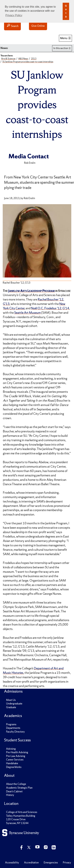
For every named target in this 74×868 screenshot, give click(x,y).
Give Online (38, 26)
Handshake (12, 763)
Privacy (67, 862)
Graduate (11, 707)
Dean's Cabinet (14, 791)
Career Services (15, 760)
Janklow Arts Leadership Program (31, 291)
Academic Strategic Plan (19, 788)
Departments (13, 728)
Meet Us (11, 700)
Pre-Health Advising (17, 752)
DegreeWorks (14, 767)
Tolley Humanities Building (21, 816)
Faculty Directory (15, 732)
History (10, 795)
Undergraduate (14, 704)
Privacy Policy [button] (14, 15)
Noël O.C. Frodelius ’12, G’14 (50, 308)
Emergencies (51, 862)
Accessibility (12, 862)
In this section (61, 48)
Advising (11, 749)
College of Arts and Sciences (22, 812)
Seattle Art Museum (27, 313)
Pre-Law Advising (16, 756)
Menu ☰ (65, 38)
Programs (11, 724)
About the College (16, 784)
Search (12, 26)
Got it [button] (66, 11)
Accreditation (31, 862)
